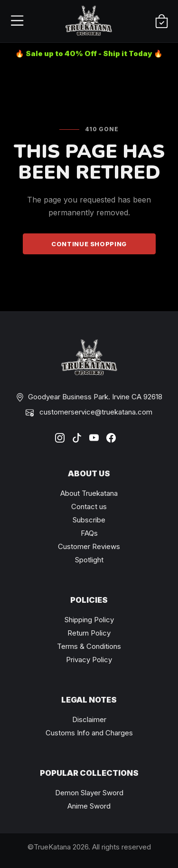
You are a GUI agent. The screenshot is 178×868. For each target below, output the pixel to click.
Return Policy (89, 633)
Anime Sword (89, 806)
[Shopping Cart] (162, 22)
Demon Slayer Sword (89, 793)
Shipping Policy (89, 620)
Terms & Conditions (89, 646)
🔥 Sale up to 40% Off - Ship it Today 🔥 (89, 53)
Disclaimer (89, 719)
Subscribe (89, 520)
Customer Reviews (89, 546)
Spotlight (89, 560)
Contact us (89, 506)
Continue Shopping (89, 244)
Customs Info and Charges (89, 733)
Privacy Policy (89, 660)
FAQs (89, 533)
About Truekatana (89, 493)
